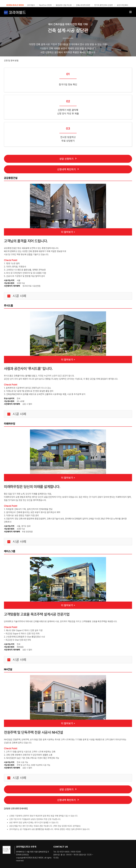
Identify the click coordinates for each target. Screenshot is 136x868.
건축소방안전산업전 (83, 5)
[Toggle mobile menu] (131, 12)
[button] (68, 296)
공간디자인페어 (122, 5)
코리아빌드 (31, 5)
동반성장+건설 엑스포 (64, 5)
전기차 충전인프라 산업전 (104, 5)
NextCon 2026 (45, 5)
